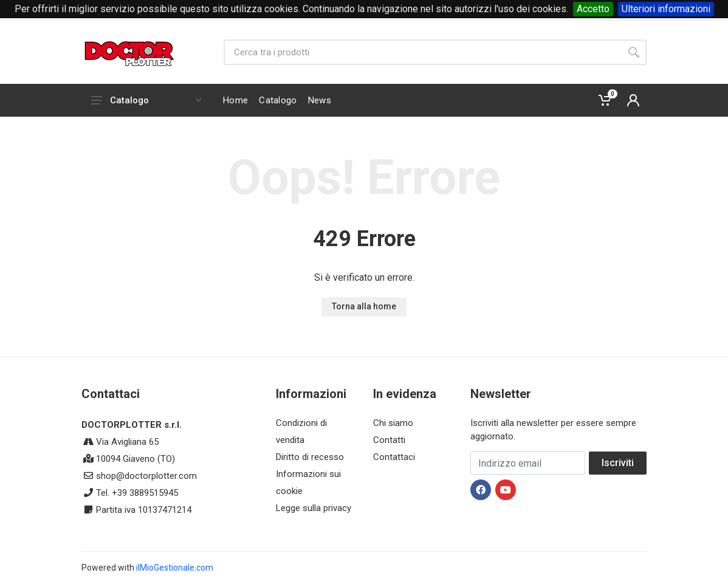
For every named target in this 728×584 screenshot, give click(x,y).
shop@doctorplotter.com (146, 476)
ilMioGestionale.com (175, 568)
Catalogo (146, 100)
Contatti (389, 440)
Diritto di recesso (310, 457)
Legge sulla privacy (314, 508)
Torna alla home (364, 306)
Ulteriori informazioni (666, 9)
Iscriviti (618, 463)
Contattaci (394, 457)
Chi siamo (393, 423)
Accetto (593, 9)
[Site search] (422, 52)
